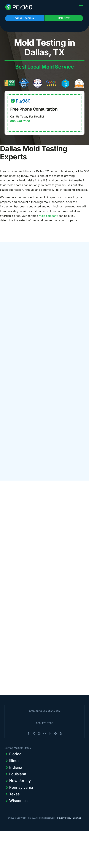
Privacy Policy (64, 818)
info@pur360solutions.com (45, 711)
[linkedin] (50, 733)
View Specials (25, 18)
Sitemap (77, 818)
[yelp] (61, 733)
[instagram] (39, 733)
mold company (48, 216)
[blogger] (55, 733)
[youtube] (45, 733)
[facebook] (28, 733)
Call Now (64, 18)
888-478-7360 (20, 121)
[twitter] (34, 733)
